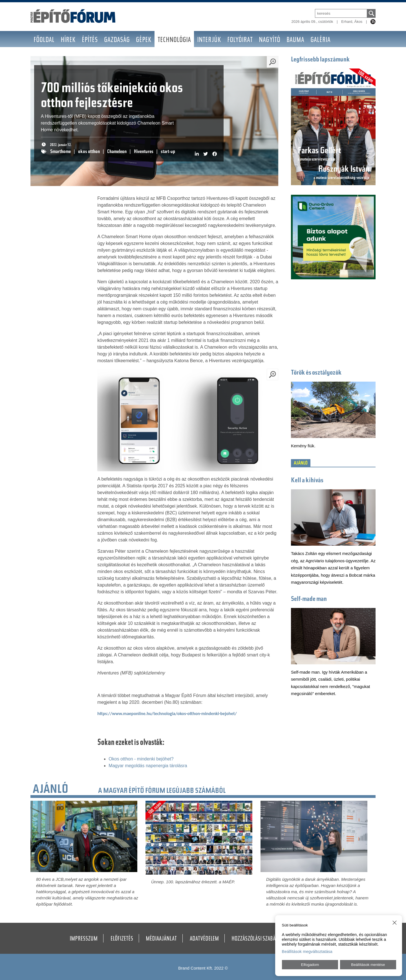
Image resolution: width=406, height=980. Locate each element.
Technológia (174, 40)
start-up (168, 152)
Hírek (68, 40)
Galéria (320, 40)
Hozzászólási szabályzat (259, 939)
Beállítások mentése (368, 965)
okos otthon (89, 152)
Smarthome (60, 152)
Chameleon (117, 152)
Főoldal (44, 40)
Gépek (144, 40)
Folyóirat (240, 40)
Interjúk (209, 40)
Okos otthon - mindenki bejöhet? (141, 759)
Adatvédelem (204, 939)
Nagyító (270, 40)
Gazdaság (117, 40)
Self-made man (309, 599)
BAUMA (295, 40)
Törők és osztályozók (316, 373)
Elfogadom (310, 965)
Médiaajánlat (161, 939)
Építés (90, 40)
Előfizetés (122, 939)
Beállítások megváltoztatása (307, 952)
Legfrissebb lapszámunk (320, 60)
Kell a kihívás (307, 481)
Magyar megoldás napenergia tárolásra (148, 766)
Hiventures (144, 152)
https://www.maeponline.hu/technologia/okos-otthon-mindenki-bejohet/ (167, 714)
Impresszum (84, 939)
